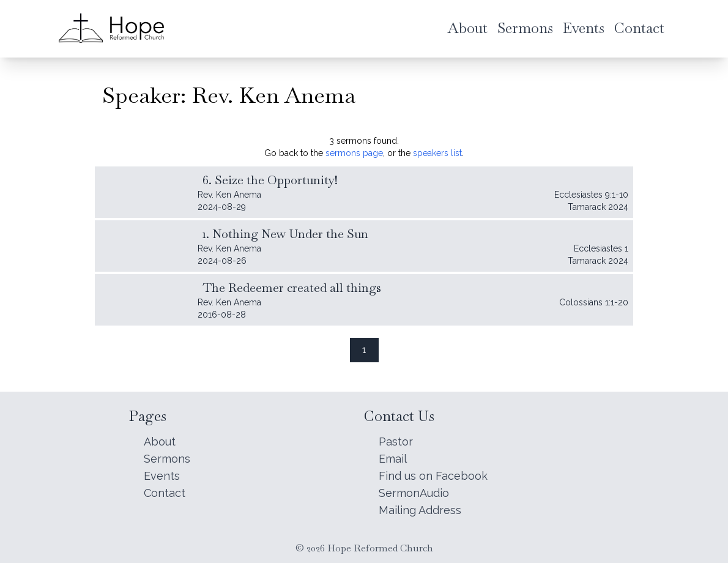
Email (393, 459)
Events (162, 476)
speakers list (437, 153)
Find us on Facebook (433, 476)
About (160, 442)
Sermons (167, 459)
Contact (165, 493)
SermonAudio (414, 493)
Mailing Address (420, 510)
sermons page (354, 153)
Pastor (396, 442)
